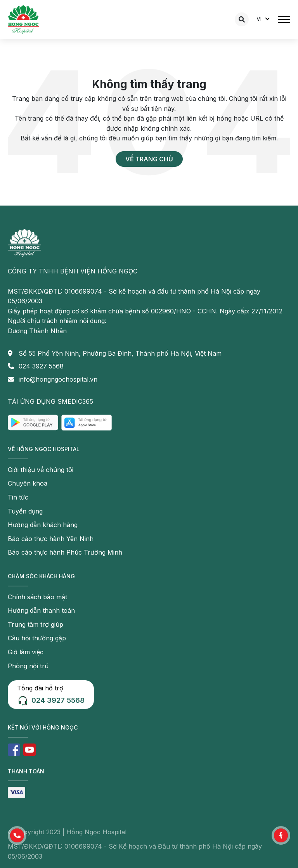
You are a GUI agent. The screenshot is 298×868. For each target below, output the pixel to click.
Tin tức (18, 497)
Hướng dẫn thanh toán (41, 610)
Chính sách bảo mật (37, 597)
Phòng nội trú (28, 666)
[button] (17, 835)
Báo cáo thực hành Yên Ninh (51, 539)
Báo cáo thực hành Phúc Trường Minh (65, 552)
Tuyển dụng (25, 511)
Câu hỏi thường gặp (37, 638)
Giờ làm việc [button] (26, 652)
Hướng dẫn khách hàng (43, 525)
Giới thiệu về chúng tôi (41, 470)
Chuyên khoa (28, 483)
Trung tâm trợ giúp (36, 624)
